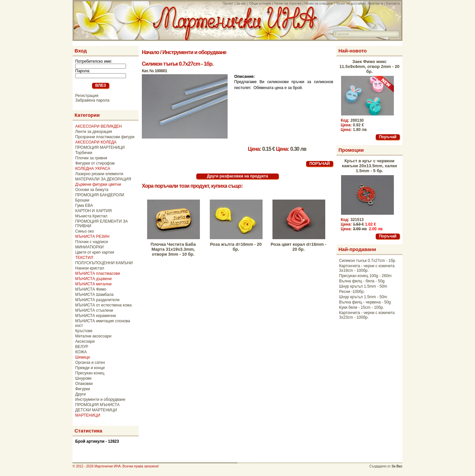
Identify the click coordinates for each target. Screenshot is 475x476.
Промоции (351, 150)
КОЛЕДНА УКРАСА (93, 169)
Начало (150, 52)
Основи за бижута (92, 190)
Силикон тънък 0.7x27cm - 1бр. (368, 261)
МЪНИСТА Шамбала (94, 295)
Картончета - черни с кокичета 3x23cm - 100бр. (367, 315)
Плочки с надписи (92, 242)
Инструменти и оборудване (100, 399)
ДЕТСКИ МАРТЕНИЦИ (96, 410)
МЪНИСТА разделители (97, 300)
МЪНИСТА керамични (95, 316)
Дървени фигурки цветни (98, 184)
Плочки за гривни (91, 158)
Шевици (82, 357)
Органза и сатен (90, 363)
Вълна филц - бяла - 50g (362, 281)
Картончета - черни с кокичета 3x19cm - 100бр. (367, 268)
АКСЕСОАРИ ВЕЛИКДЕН (98, 126)
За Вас (397, 466)
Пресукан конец (90, 373)
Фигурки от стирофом (95, 163)
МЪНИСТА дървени (93, 279)
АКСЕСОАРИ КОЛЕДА (96, 142)
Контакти (393, 3)
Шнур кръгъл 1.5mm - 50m (363, 286)
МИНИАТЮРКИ (89, 247)
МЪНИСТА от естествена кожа (103, 305)
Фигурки (83, 389)
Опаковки (84, 384)
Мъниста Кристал (91, 216)
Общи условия (260, 3)
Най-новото (353, 51)
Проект (228, 3)
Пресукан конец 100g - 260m (365, 276)
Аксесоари (85, 341)
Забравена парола (92, 100)
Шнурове (83, 378)
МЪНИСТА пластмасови (98, 273)
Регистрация (87, 96)
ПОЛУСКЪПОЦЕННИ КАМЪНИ (104, 263)
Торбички (84, 153)
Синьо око (85, 231)
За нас (241, 3)
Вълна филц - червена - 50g (365, 302)
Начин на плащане (318, 3)
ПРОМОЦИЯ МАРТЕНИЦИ (100, 147)
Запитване (375, 3)
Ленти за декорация (94, 132)
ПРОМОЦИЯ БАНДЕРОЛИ (100, 195)
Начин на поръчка (288, 3)
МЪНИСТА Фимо (91, 289)
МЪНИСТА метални (93, 284)
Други (80, 394)
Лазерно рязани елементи (99, 174)
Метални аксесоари (93, 336)
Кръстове (84, 331)
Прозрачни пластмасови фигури (105, 137)
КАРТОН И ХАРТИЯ (94, 211)
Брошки (82, 200)
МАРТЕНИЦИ (88, 415)
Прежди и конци (90, 368)
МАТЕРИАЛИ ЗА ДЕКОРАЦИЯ (103, 179)
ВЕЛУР (82, 347)
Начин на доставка (350, 3)
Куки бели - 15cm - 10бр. (362, 307)
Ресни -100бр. (352, 292)
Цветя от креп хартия (95, 252)
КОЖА (81, 352)
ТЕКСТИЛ (84, 258)
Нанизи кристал (90, 268)
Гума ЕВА (84, 206)
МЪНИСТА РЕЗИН (92, 237)
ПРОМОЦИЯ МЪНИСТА (97, 405)
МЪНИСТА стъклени (94, 310)
